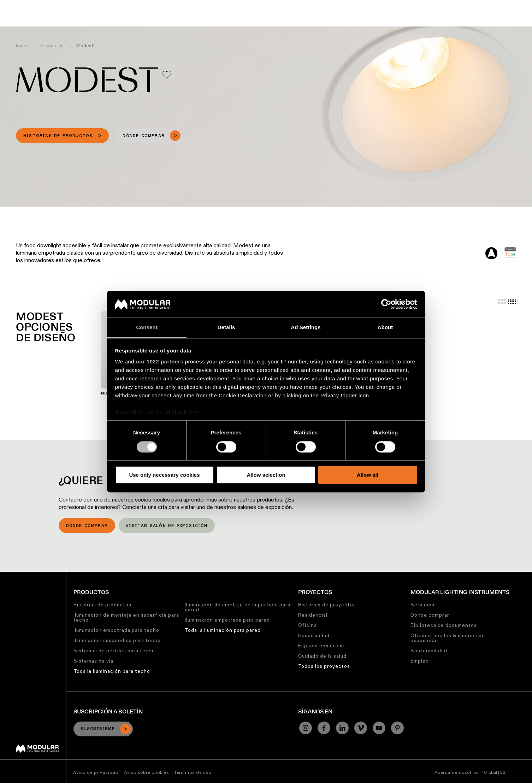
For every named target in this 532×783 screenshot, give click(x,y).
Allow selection (266, 475)
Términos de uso (193, 772)
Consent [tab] (147, 328)
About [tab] (385, 328)
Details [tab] (226, 328)
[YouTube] (379, 728)
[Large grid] (502, 302)
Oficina (308, 625)
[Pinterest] (397, 728)
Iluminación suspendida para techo (117, 640)
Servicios (422, 605)
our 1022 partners (160, 362)
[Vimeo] (361, 728)
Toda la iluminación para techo (112, 671)
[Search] (493, 19)
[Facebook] (324, 728)
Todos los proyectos (324, 666)
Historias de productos (102, 605)
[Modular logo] (37, 751)
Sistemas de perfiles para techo (114, 651)
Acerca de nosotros (457, 772)
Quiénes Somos (400, 5)
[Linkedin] (342, 728)
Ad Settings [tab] (306, 328)
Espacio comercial (321, 646)
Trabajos (362, 5)
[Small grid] (512, 302)
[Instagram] (306, 728)
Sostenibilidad (326, 5)
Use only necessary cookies (164, 475)
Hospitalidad (314, 635)
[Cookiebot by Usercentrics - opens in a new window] (386, 304)
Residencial (313, 615)
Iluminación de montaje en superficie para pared (238, 607)
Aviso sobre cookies (146, 772)
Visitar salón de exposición (167, 526)
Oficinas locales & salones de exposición (448, 638)
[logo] (20, 19)
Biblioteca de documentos (444, 625)
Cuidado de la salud (322, 656)
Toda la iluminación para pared (223, 630)
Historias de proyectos (327, 605)
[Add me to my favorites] (167, 75)
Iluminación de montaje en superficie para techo (126, 617)
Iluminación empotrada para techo (116, 630)
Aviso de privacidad (96, 772)
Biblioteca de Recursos (271, 5)
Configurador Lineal (210, 5)
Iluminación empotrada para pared (227, 620)
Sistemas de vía (93, 661)
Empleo (420, 661)
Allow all (368, 475)
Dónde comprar (87, 526)
